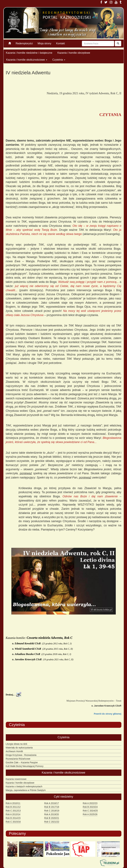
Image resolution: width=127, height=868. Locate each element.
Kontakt (61, 43)
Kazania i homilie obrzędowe (74, 53)
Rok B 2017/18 (52, 807)
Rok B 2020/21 (52, 818)
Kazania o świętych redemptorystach (24, 786)
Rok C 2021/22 (52, 822)
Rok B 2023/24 (90, 807)
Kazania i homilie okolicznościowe (27, 60)
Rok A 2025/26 (90, 814)
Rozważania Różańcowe (18, 759)
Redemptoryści (24, 43)
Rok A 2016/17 (52, 803)
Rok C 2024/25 (90, 811)
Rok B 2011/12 (13, 807)
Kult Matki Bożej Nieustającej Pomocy (25, 766)
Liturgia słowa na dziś (17, 744)
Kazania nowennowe (16, 779)
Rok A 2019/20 (52, 814)
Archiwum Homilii (14, 751)
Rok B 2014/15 (13, 818)
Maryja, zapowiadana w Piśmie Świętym (26, 790)
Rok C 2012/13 (13, 811)
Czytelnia (59, 60)
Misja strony (44, 43)
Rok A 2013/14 (13, 814)
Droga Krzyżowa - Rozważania (21, 755)
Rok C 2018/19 (52, 811)
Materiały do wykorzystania (19, 748)
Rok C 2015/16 (13, 822)
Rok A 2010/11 (13, 803)
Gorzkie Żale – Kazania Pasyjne (22, 762)
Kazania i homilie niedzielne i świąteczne (29, 53)
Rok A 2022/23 (90, 803)
